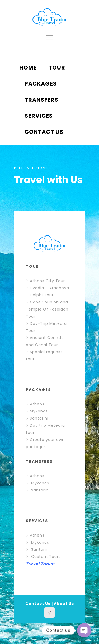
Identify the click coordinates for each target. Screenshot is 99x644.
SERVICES (39, 116)
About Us (64, 604)
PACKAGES (41, 84)
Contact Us (38, 604)
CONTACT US (44, 132)
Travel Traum (40, 564)
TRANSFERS (41, 100)
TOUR (57, 68)
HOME (28, 68)
